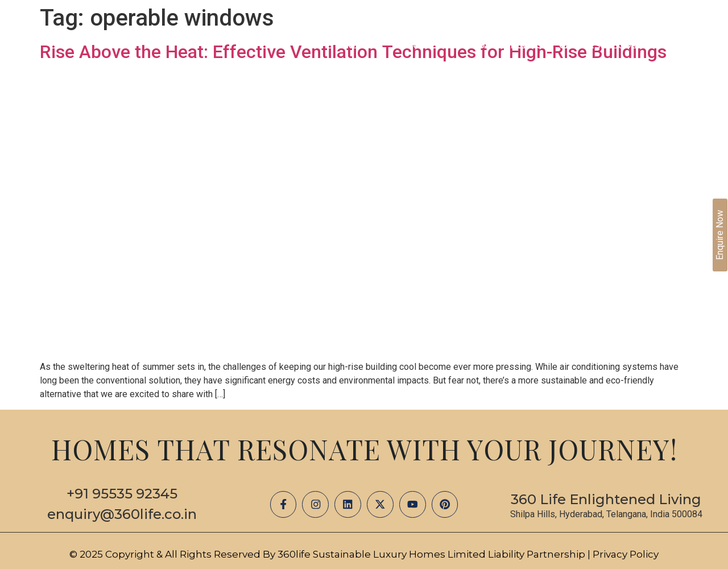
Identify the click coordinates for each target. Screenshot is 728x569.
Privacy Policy (626, 554)
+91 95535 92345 (122, 494)
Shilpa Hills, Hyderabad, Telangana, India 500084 (606, 514)
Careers (580, 46)
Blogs (526, 46)
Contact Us (648, 46)
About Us (360, 46)
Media (479, 46)
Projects (424, 46)
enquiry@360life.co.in (122, 514)
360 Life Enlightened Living (606, 499)
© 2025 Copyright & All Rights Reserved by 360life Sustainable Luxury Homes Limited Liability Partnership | (331, 554)
